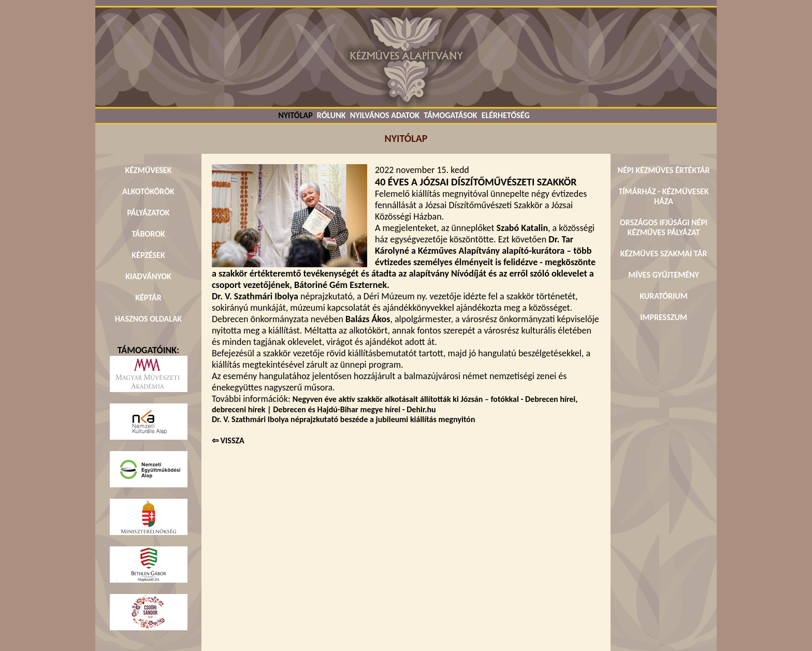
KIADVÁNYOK (148, 276)
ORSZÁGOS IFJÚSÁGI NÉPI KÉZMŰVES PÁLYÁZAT (664, 227)
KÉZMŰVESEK (149, 170)
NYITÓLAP (295, 115)
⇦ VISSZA (228, 440)
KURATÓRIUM (663, 296)
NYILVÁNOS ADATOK (385, 115)
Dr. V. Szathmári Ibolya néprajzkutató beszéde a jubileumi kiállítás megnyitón (344, 419)
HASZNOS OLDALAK (149, 319)
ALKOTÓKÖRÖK (148, 191)
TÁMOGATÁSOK (450, 115)
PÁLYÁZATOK (148, 213)
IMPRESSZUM (664, 317)
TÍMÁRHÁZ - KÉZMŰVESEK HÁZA (663, 196)
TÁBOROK (148, 234)
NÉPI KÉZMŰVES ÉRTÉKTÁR (663, 170)
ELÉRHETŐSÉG (506, 115)
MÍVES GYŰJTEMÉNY (664, 275)
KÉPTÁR (148, 298)
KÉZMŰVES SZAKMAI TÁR (664, 254)
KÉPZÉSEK (148, 255)
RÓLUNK (331, 115)
